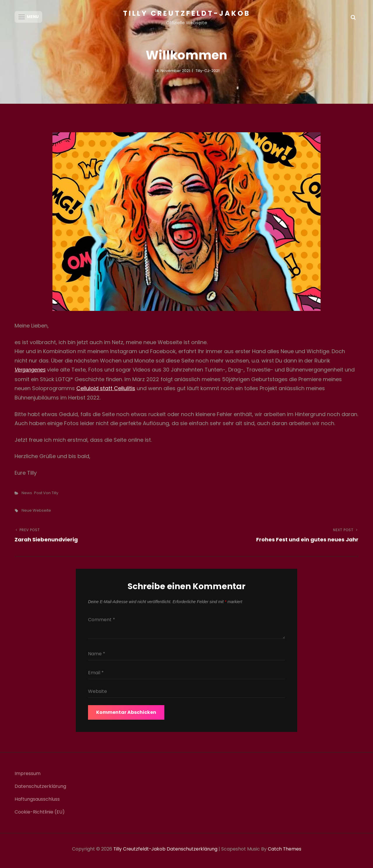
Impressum (28, 777)
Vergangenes (30, 373)
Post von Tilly (46, 496)
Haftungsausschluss (37, 802)
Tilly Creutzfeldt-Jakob (187, 13)
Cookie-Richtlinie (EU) (40, 815)
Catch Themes (285, 852)
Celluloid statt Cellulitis (106, 391)
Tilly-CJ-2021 (207, 74)
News (27, 496)
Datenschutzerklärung (40, 789)
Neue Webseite (36, 513)
